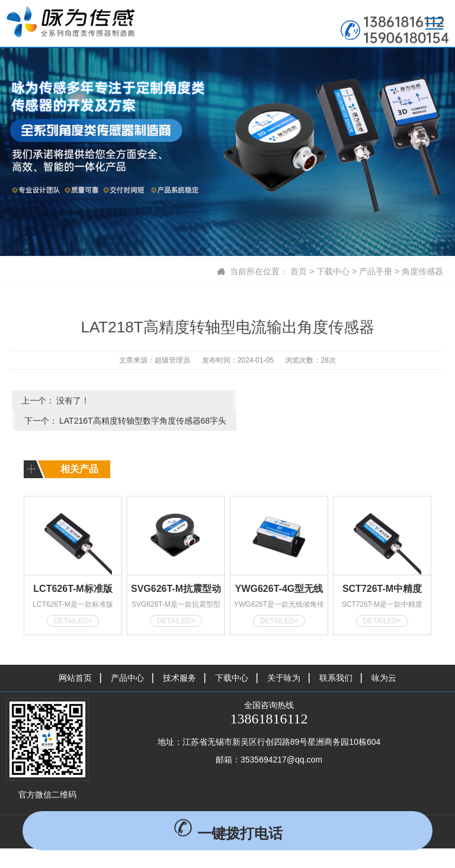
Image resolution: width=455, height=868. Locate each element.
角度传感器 (422, 271)
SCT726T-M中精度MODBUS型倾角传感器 (382, 570)
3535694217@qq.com (281, 739)
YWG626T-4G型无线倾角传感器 (279, 570)
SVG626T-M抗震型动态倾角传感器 (176, 570)
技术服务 (180, 657)
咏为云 (384, 657)
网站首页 (75, 657)
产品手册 (376, 271)
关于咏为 (284, 657)
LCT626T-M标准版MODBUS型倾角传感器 (73, 570)
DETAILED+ (73, 600)
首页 (299, 271)
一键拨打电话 (228, 833)
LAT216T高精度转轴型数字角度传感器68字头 (352, 403)
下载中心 (333, 271)
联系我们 (336, 657)
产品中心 (127, 657)
